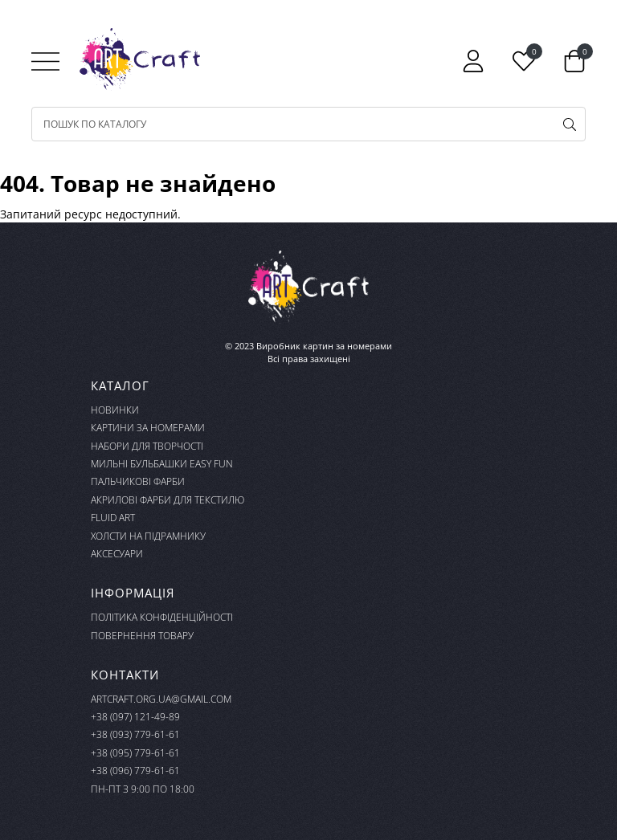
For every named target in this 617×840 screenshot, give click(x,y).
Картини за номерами (148, 428)
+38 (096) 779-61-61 (135, 771)
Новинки (115, 410)
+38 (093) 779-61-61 (135, 734)
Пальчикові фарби (138, 481)
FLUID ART (113, 518)
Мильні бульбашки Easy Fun (162, 464)
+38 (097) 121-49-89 (135, 717)
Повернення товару (142, 636)
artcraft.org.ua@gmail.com (161, 699)
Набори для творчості (147, 446)
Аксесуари (117, 554)
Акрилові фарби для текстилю (168, 500)
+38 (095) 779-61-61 (135, 753)
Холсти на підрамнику (148, 536)
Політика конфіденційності (162, 617)
